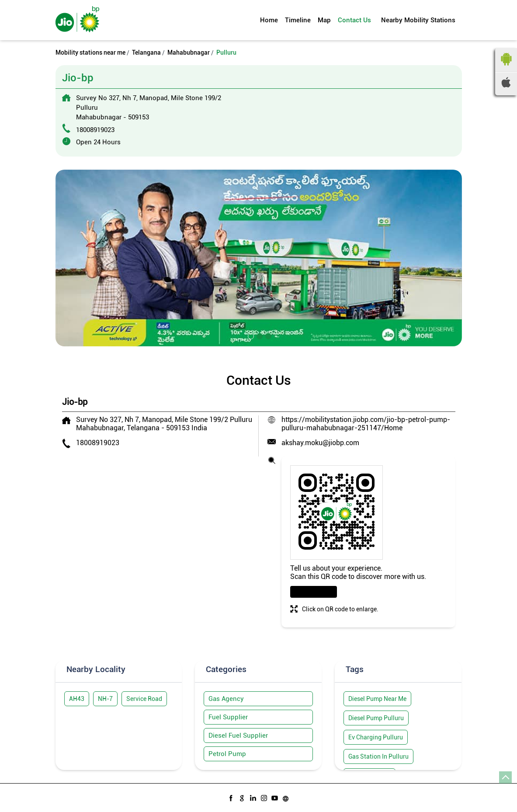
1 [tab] (250, 335)
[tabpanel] (259, 258)
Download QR (314, 592)
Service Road (144, 699)
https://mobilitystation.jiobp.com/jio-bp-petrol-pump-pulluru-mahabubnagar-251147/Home (366, 424)
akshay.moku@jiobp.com (320, 443)
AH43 (77, 699)
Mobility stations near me (90, 52)
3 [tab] (267, 335)
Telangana (146, 52)
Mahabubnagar (189, 52)
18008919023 (95, 130)
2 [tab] (259, 335)
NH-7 (105, 699)
